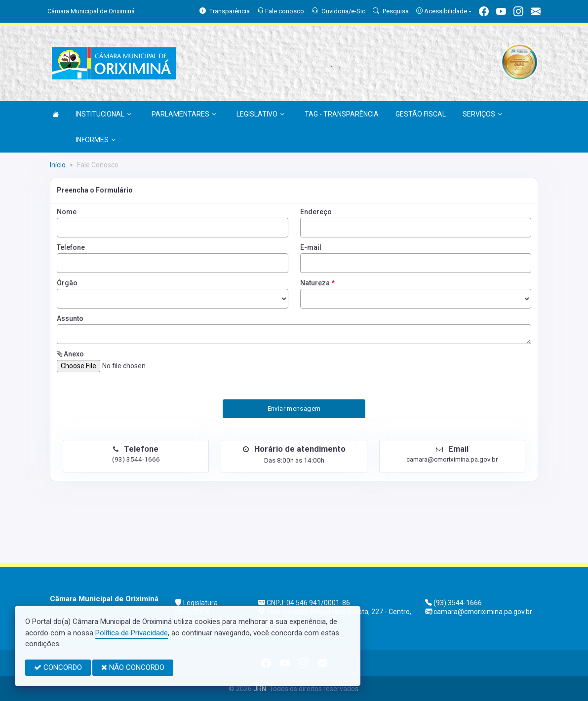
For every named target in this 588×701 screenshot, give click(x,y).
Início (58, 165)
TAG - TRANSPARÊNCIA (342, 114)
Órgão (67, 283)
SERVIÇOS (482, 114)
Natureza (317, 283)
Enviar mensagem (294, 409)
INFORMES (96, 140)
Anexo (70, 354)
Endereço (316, 212)
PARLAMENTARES (184, 114)
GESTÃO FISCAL (421, 114)
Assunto (70, 318)
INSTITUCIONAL (103, 114)
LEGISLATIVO (260, 114)
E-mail (311, 247)
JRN (260, 689)
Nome (67, 212)
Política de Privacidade (132, 633)
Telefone (71, 247)
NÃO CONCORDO (133, 667)
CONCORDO (58, 667)
